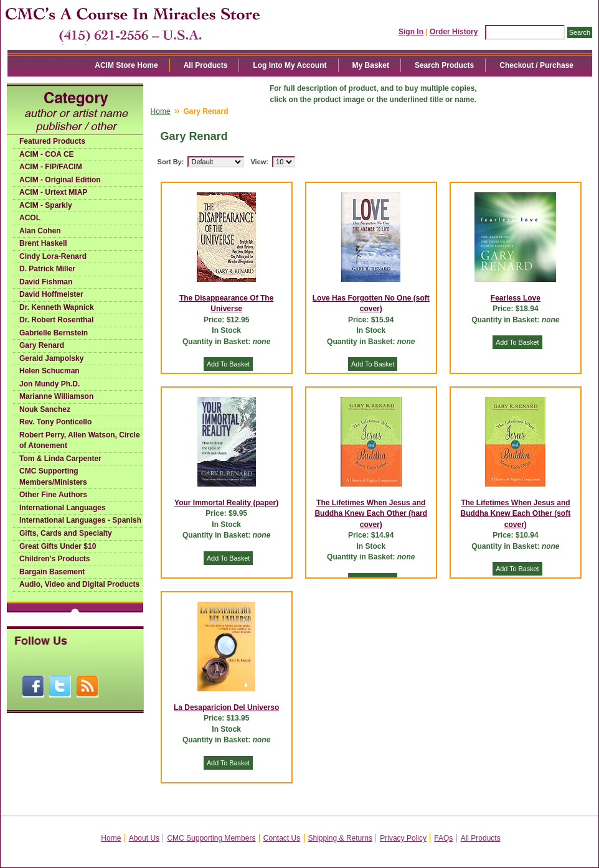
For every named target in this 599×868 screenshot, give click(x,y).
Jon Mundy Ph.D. (50, 384)
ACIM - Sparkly (46, 205)
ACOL (30, 218)
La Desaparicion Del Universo (226, 707)
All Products (206, 65)
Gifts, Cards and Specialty (66, 533)
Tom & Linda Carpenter (60, 459)
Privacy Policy (403, 838)
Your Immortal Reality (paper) (226, 503)
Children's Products (55, 559)
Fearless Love (516, 298)
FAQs (443, 838)
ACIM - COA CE (47, 154)
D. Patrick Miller (47, 269)
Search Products (444, 65)
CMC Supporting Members (211, 838)
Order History (454, 32)
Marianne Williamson (56, 396)
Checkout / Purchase (536, 65)
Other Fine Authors (53, 495)
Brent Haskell (43, 243)
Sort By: (171, 162)
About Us (144, 838)
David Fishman (46, 282)
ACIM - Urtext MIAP (53, 192)
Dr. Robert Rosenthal (56, 320)
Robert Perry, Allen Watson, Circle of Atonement (80, 441)
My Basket (371, 65)
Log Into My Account (290, 65)
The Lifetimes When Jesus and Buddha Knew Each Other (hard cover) (371, 514)
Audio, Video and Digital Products (79, 584)
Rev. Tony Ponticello (55, 422)
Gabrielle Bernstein (54, 333)
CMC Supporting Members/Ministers (53, 477)
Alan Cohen (40, 231)
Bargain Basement (52, 572)
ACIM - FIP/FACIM (51, 167)
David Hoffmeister (51, 294)
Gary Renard (42, 345)
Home (161, 111)
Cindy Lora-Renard (53, 256)
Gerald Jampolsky (51, 358)
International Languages (63, 508)
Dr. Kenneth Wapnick (57, 307)
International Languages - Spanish (80, 520)
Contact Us (282, 838)
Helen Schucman (50, 371)
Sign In (411, 32)
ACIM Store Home (126, 65)
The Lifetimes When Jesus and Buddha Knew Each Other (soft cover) (516, 514)
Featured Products (52, 141)
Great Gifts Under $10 (58, 546)
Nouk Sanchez (45, 409)
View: (259, 162)
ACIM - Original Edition (60, 180)
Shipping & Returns (340, 838)
